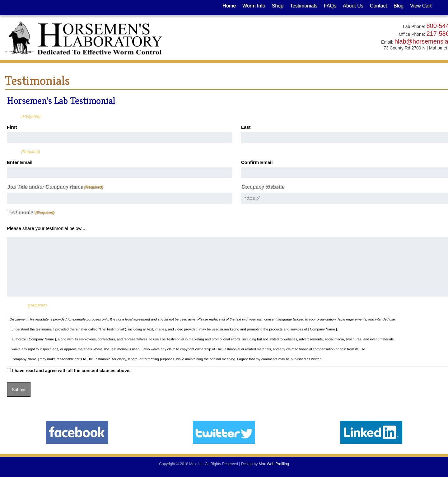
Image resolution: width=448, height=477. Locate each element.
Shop (278, 6)
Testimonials (304, 6)
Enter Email (20, 162)
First (12, 127)
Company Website (263, 187)
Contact (378, 6)
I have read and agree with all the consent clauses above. (71, 371)
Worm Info (254, 6)
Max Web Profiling (274, 464)
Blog (399, 6)
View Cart (421, 6)
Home (229, 6)
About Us (353, 6)
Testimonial (30, 212)
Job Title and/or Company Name (55, 187)
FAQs (330, 6)
